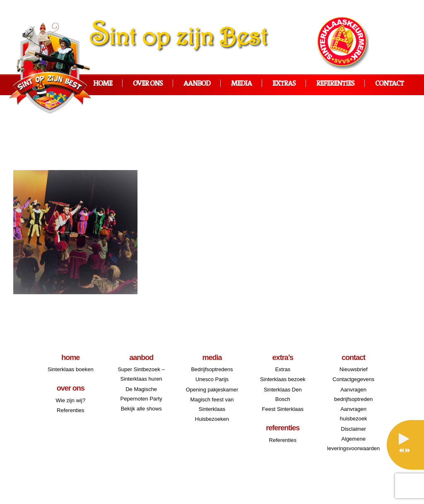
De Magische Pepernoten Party (141, 394)
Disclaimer (353, 429)
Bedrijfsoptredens (212, 369)
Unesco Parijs (212, 379)
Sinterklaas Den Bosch (283, 394)
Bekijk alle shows (141, 409)
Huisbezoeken (212, 419)
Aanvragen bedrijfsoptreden (353, 394)
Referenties (335, 84)
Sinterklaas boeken (71, 369)
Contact (389, 84)
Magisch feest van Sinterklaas (212, 404)
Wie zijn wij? (71, 400)
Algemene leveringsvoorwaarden (353, 444)
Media (241, 84)
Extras (284, 84)
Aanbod (197, 84)
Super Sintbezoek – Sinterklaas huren (141, 374)
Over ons (148, 84)
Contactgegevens (353, 379)
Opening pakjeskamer (212, 390)
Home (103, 84)
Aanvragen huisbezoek (354, 414)
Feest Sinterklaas (283, 409)
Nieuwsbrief (354, 369)
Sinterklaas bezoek (283, 379)
